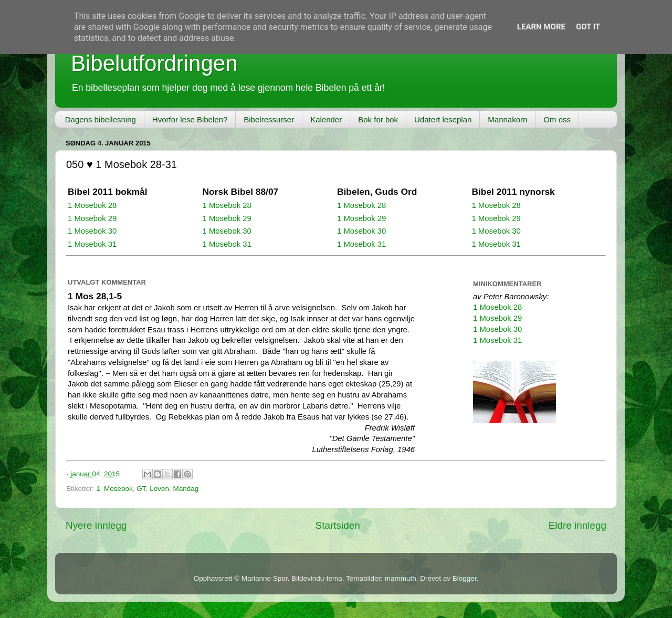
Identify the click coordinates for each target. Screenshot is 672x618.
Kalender (326, 119)
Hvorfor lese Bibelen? (190, 119)
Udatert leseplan (443, 119)
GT (141, 489)
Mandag (186, 489)
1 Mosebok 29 (92, 218)
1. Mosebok (114, 489)
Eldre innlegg (577, 525)
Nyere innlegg (96, 525)
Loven (159, 489)
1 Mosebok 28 (92, 205)
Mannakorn (507, 119)
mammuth (401, 578)
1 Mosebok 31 (92, 244)
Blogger (465, 578)
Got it (588, 27)
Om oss (557, 119)
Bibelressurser (269, 119)
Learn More (541, 27)
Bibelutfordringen (154, 63)
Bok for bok (378, 119)
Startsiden (338, 525)
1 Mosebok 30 (92, 231)
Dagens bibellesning (101, 119)
